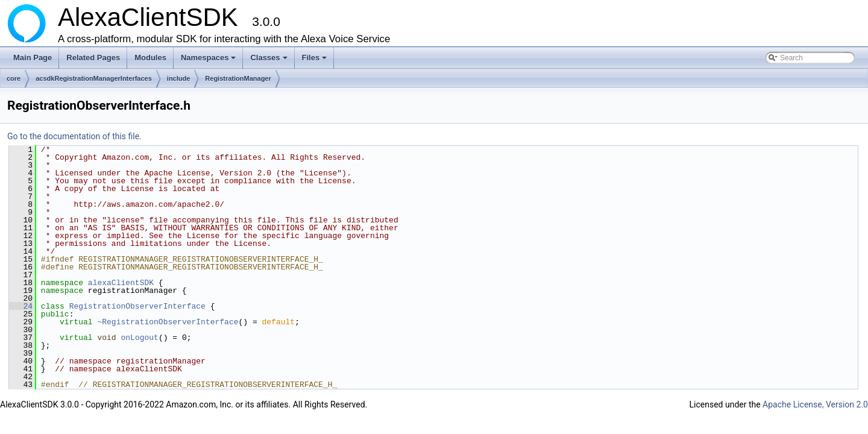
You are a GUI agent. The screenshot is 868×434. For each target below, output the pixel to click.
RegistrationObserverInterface (137, 306)
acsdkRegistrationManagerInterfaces (94, 78)
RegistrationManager (238, 78)
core (14, 78)
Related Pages (93, 58)
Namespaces (209, 61)
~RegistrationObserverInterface (168, 322)
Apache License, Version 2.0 (815, 404)
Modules (150, 58)
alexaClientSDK (121, 283)
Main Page (33, 58)
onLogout (139, 338)
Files (316, 61)
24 (21, 306)
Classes (269, 61)
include (179, 78)
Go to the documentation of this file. (74, 136)
